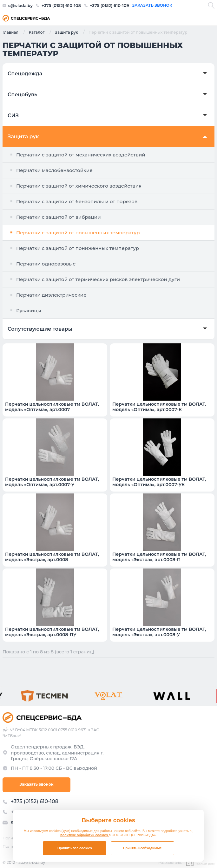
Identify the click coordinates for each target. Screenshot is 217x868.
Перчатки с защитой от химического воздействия (79, 186)
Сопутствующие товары (40, 329)
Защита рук (66, 32)
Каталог (37, 32)
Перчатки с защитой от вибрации (59, 217)
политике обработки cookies (85, 835)
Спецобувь (22, 95)
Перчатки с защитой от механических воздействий (81, 155)
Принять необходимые (142, 848)
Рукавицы (29, 310)
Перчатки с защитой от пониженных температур (78, 248)
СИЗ (13, 116)
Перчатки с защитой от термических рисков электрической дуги (98, 279)
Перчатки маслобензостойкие (54, 170)
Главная (10, 32)
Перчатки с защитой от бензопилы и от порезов (77, 201)
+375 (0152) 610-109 (109, 6)
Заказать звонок (152, 5)
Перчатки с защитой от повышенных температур (78, 233)
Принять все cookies (75, 848)
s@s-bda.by (20, 6)
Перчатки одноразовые (46, 264)
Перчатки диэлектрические (51, 295)
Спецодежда (25, 74)
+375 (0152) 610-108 (61, 6)
